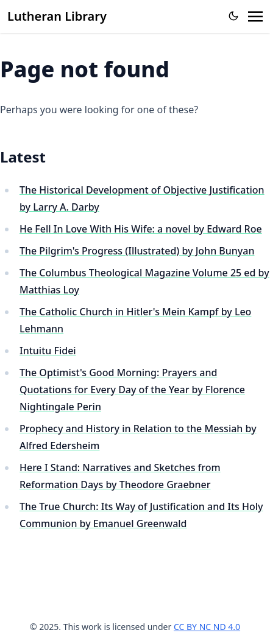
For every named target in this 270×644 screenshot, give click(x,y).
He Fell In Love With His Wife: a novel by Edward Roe (141, 229)
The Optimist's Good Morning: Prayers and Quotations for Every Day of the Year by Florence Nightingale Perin (132, 390)
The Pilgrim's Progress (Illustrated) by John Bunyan (137, 251)
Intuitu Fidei (48, 351)
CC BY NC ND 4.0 (207, 627)
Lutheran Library (57, 16)
